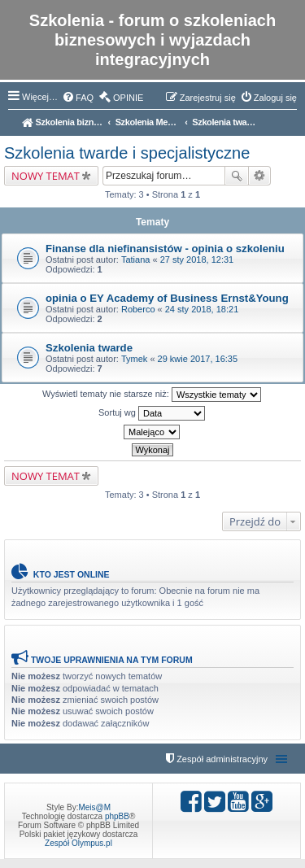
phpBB (117, 816)
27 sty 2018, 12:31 (197, 260)
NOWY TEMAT (46, 176)
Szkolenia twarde (89, 348)
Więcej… (40, 97)
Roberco (138, 309)
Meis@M (94, 807)
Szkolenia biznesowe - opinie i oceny (63, 122)
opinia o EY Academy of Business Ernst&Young (167, 298)
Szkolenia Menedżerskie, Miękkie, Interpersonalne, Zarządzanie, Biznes (148, 122)
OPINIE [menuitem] (128, 98)
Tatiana (135, 260)
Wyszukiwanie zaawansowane (260, 176)
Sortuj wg (152, 413)
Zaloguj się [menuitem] (275, 98)
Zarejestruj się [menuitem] (208, 98)
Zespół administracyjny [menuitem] (222, 759)
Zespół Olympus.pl (78, 843)
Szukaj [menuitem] (291, 124)
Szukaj (237, 176)
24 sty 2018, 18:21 (202, 309)
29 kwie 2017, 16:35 (198, 359)
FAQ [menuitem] (85, 98)
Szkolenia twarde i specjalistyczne (224, 122)
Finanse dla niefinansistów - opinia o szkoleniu (165, 249)
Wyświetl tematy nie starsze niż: (152, 395)
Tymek (134, 359)
